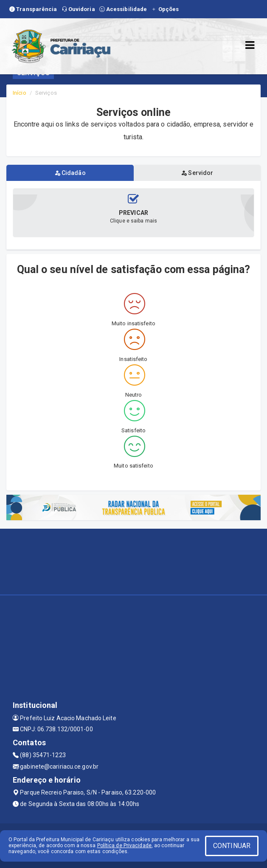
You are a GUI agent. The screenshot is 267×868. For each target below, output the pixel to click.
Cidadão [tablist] (70, 173)
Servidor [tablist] (197, 173)
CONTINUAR (232, 846)
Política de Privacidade (124, 845)
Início (20, 93)
